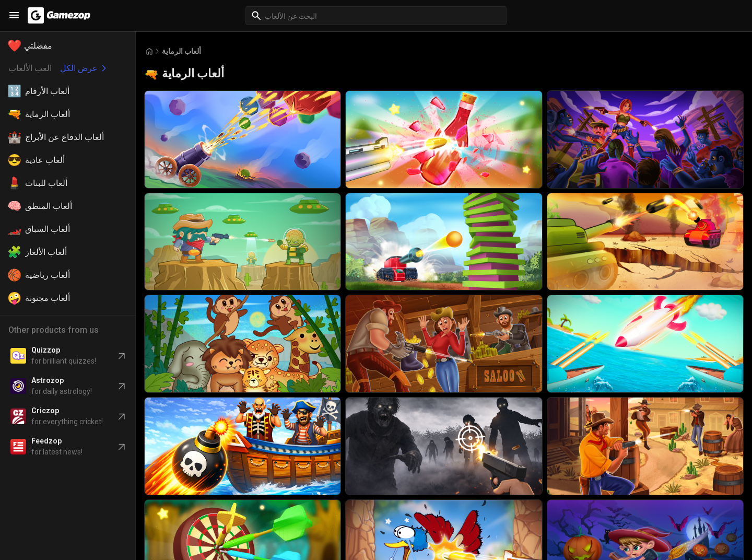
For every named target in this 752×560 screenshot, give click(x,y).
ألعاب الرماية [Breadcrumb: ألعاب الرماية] (181, 51)
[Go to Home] (149, 51)
